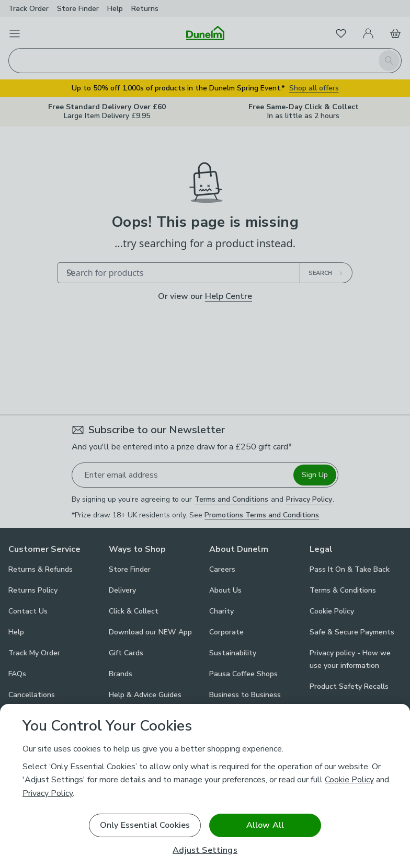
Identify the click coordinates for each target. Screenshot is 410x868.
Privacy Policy (48, 793)
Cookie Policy (349, 780)
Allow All (265, 825)
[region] (205, 786)
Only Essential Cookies (145, 825)
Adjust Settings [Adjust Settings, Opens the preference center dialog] (205, 850)
